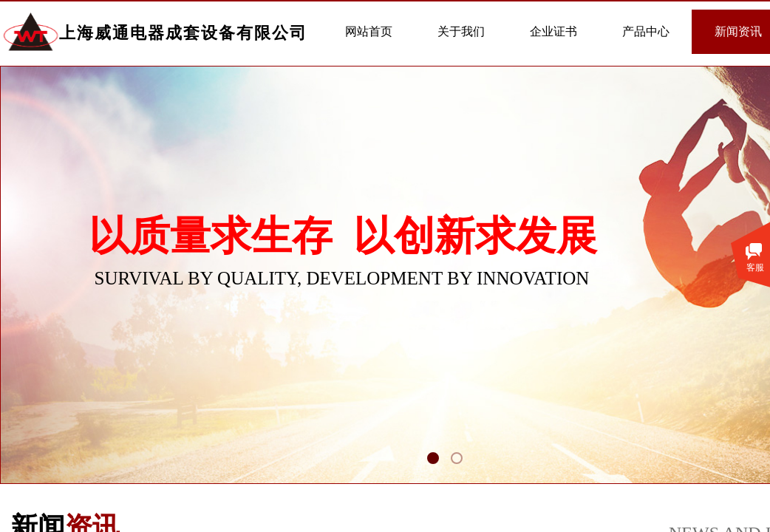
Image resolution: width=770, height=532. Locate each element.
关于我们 (461, 31)
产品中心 (646, 31)
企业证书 (553, 31)
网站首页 (369, 31)
